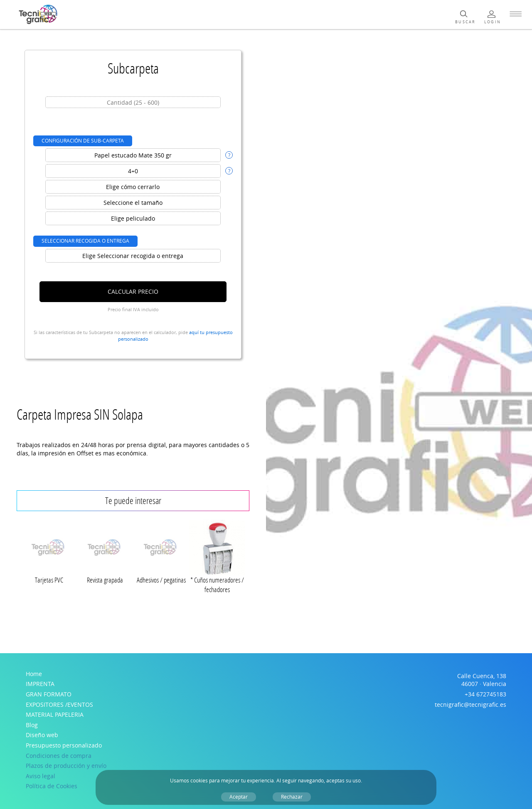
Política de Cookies (52, 786)
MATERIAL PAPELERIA (55, 714)
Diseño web (42, 735)
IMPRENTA (40, 684)
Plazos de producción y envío (66, 766)
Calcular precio (133, 291)
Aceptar (239, 797)
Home (34, 674)
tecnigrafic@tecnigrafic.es (470, 704)
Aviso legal (41, 776)
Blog (32, 725)
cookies (199, 781)
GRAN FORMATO (49, 694)
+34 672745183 (485, 694)
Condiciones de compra (59, 756)
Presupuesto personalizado (64, 745)
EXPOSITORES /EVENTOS (59, 704)
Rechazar (292, 797)
